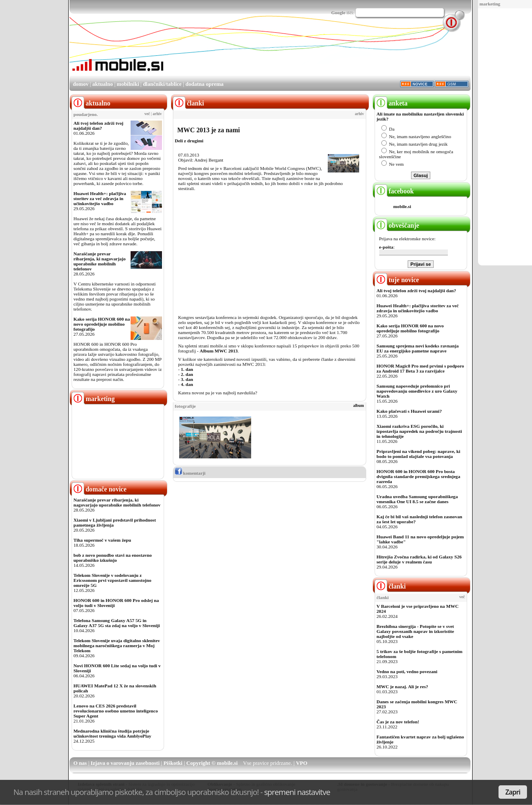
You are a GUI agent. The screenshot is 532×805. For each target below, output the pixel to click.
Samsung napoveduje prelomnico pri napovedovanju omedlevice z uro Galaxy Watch (417, 391)
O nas (80, 763)
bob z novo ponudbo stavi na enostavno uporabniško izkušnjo (113, 558)
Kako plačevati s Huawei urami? (409, 411)
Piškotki (173, 763)
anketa (391, 103)
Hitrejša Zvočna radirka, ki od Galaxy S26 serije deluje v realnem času (419, 559)
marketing (490, 4)
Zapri (513, 792)
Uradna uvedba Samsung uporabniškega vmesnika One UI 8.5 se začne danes (417, 499)
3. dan (187, 379)
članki (390, 586)
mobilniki (128, 84)
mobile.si (402, 206)
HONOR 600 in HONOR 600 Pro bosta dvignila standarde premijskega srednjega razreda (419, 476)
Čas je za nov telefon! (398, 722)
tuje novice (397, 280)
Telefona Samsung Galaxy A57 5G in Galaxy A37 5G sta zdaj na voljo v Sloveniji (117, 623)
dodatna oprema (204, 84)
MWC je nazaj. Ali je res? (402, 687)
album (359, 406)
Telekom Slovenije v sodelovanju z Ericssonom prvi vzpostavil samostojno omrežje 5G (113, 580)
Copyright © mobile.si (212, 763)
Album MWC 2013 (219, 351)
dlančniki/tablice (162, 84)
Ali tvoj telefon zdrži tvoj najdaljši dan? (99, 126)
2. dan (187, 374)
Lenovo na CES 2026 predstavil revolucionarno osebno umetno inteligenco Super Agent (116, 711)
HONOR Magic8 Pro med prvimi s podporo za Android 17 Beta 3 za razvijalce (420, 368)
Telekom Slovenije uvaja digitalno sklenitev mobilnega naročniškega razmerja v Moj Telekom (117, 646)
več (147, 114)
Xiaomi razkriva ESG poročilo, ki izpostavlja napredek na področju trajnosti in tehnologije (419, 431)
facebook (394, 191)
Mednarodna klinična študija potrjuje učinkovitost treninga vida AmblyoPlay (113, 733)
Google (338, 13)
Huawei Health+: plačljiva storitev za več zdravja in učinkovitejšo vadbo (100, 198)
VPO (302, 763)
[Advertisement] (318, 51)
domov (81, 84)
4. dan (187, 384)
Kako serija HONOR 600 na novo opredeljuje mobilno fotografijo (102, 324)
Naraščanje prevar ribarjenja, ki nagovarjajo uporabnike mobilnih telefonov (100, 261)
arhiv (157, 114)
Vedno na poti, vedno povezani (407, 671)
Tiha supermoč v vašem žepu (103, 540)
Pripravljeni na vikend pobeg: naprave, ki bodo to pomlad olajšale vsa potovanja (419, 454)
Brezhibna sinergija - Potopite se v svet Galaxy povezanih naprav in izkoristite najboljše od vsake (415, 631)
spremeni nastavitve (297, 792)
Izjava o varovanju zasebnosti (125, 763)
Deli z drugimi (189, 141)
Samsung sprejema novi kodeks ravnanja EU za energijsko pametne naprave (418, 348)
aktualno (103, 84)
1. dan (187, 369)
